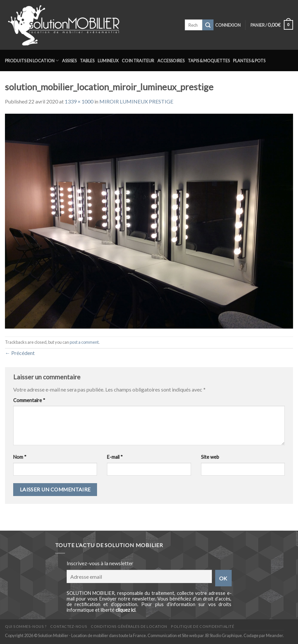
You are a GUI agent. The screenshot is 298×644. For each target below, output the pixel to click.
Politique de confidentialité (202, 626)
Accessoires (171, 61)
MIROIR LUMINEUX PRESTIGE (136, 101)
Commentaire (29, 400)
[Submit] (208, 25)
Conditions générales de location (129, 626)
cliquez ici (125, 610)
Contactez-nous (69, 626)
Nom (20, 457)
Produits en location (32, 60)
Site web (210, 457)
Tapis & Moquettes (209, 61)
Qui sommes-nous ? (26, 626)
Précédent (20, 353)
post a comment (84, 342)
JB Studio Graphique (223, 635)
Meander (274, 635)
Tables (87, 61)
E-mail (115, 457)
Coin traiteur (138, 61)
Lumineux (108, 61)
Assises (69, 61)
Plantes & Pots (249, 61)
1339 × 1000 (79, 101)
